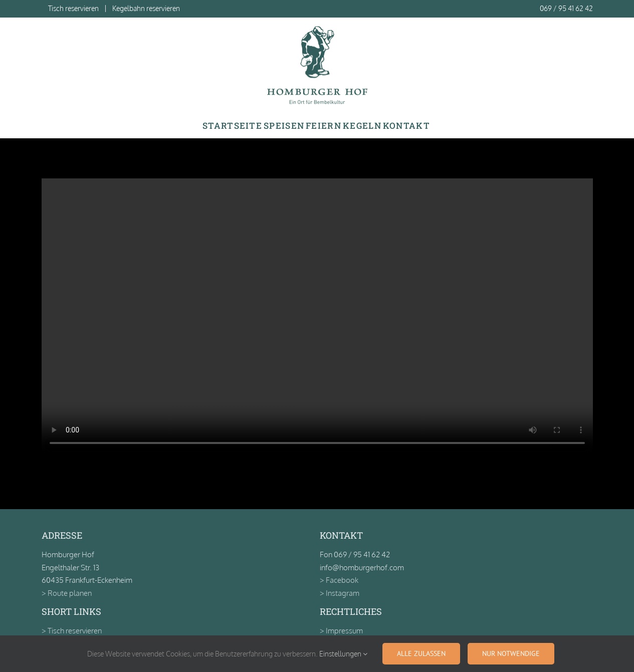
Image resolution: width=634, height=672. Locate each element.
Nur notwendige (511, 653)
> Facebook (339, 580)
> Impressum (341, 631)
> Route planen (67, 593)
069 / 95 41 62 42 (566, 8)
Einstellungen (343, 654)
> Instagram (340, 593)
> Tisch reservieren (72, 631)
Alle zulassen (421, 653)
